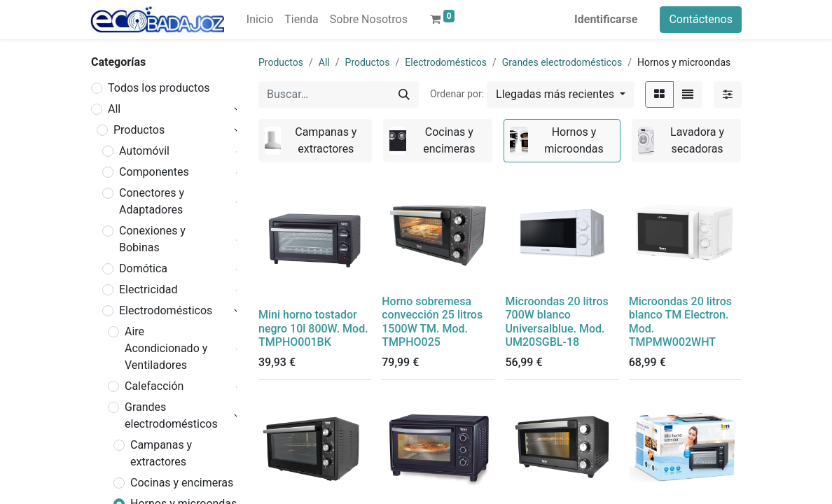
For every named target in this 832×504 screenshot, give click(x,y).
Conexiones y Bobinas (152, 239)
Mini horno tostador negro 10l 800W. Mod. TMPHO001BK (313, 328)
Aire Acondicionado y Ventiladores (166, 348)
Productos (139, 130)
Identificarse (606, 19)
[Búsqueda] (404, 94)
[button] (561, 94)
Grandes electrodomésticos (171, 415)
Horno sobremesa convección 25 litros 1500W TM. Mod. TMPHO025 (432, 322)
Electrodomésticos (166, 310)
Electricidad (148, 289)
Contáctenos (701, 19)
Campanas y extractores (161, 453)
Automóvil (144, 151)
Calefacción (154, 386)
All (114, 109)
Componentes (154, 172)
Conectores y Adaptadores (152, 201)
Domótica (143, 268)
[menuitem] (260, 20)
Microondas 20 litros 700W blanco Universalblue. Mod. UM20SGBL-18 (557, 322)
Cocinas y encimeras (182, 483)
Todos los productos (159, 88)
